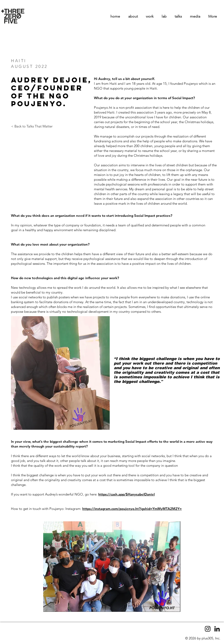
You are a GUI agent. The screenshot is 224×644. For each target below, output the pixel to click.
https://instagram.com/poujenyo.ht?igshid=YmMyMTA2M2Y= (132, 509)
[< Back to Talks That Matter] (32, 126)
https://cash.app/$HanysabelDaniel (127, 494)
